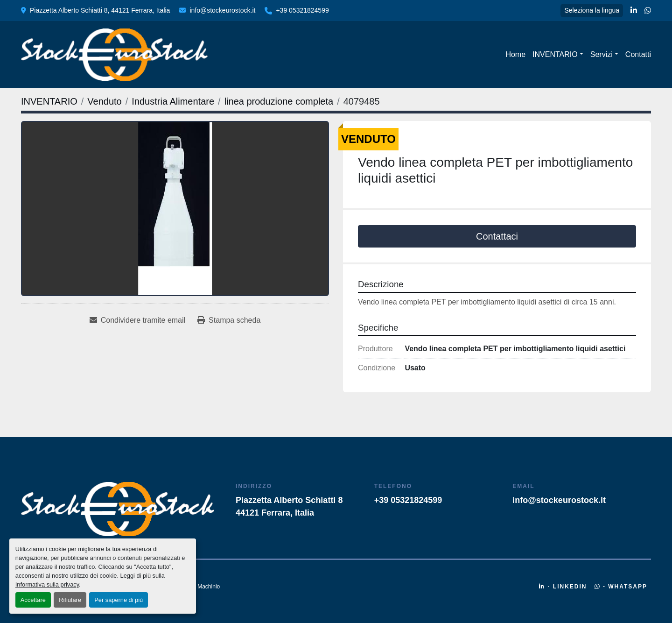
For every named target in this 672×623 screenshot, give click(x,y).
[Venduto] (104, 101)
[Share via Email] (137, 320)
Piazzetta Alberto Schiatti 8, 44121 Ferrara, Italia (100, 10)
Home (515, 54)
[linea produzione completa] (279, 101)
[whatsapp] (648, 11)
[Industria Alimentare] (173, 101)
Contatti (638, 54)
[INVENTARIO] (49, 101)
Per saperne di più (119, 600)
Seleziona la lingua (592, 10)
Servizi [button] (602, 54)
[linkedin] (634, 11)
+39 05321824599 (302, 10)
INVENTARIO (555, 54)
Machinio (209, 587)
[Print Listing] (229, 320)
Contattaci (497, 236)
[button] (558, 55)
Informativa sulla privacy (47, 584)
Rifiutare (70, 600)
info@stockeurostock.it (222, 10)
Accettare (33, 600)
